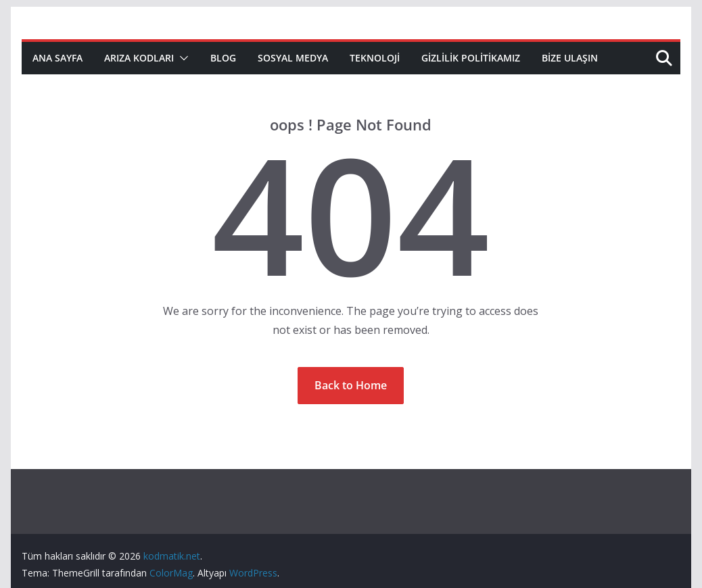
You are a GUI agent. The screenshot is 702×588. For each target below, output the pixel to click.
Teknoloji (375, 58)
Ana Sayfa (57, 58)
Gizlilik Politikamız (471, 58)
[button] (181, 58)
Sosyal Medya (293, 58)
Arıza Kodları (139, 58)
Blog (223, 58)
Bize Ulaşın (570, 58)
